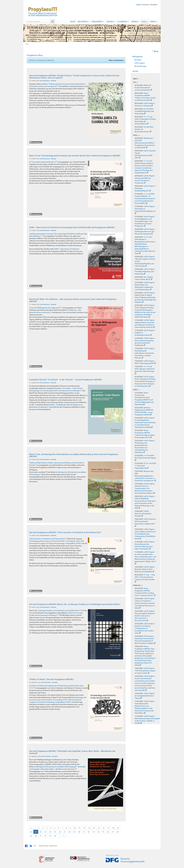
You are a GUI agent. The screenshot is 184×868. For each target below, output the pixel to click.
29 (74, 832)
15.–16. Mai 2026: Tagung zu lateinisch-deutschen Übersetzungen (145, 369)
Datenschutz (43, 846)
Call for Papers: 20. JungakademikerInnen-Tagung (145, 696)
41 (41, 836)
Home (73, 21)
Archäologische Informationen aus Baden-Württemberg (54, 767)
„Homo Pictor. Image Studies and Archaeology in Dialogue (56, 614)
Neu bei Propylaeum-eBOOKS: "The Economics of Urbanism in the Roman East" (65, 532)
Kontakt (154, 4)
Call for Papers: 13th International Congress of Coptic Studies (145, 671)
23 (45, 832)
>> (64, 836)
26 (60, 832)
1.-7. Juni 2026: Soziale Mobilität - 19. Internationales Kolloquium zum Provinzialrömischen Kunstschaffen (145, 198)
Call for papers (140, 63)
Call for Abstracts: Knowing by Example (143, 513)
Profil (154, 21)
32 (89, 832)
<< (31, 828)
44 (55, 836)
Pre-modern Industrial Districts (43, 162)
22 (41, 832)
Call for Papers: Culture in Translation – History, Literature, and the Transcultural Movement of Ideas (145, 603)
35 (103, 832)
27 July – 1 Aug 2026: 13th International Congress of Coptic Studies (145, 577)
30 (79, 832)
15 (99, 828)
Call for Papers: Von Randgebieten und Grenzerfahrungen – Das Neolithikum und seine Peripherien (145, 221)
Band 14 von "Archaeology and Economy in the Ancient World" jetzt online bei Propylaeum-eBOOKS (75, 155)
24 (50, 832)
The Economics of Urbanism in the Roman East (47, 539)
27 (65, 832)
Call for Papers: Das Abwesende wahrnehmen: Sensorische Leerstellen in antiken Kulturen (145, 353)
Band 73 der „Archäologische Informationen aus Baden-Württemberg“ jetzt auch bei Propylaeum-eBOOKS (74, 455)
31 (84, 832)
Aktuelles (53, 81)
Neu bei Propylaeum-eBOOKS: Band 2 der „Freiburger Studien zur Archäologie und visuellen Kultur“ (75, 604)
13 (89, 828)
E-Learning (123, 21)
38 (118, 832)
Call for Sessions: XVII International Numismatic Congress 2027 (145, 521)
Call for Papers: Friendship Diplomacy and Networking (145, 271)
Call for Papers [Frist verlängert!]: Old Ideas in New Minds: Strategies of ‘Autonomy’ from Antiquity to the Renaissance (145, 381)
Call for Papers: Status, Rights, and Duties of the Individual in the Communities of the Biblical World (145, 534)
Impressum (53, 846)
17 (108, 828)
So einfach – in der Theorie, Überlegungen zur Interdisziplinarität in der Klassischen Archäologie (56, 389)
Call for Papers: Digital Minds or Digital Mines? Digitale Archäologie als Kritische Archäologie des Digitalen (145, 297)
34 (98, 832)
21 (36, 832)
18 (113, 828)
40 (36, 836)
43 (50, 836)
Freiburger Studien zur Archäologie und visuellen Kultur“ (59, 610)
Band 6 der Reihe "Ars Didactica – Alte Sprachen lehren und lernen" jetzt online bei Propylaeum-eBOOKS (73, 300)
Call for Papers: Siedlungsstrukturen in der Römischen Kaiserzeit (145, 231)
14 (94, 828)
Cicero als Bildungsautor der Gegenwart (45, 308)
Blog (145, 21)
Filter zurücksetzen (116, 60)
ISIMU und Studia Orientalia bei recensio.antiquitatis (143, 87)
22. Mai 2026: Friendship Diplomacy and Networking (144, 111)
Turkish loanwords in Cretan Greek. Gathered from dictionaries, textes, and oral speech (57, 85)
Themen (111, 21)
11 (79, 828)
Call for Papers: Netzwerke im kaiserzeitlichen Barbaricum (145, 209)
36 (108, 832)
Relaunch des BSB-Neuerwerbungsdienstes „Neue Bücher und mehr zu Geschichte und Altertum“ (145, 476)
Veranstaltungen (140, 66)
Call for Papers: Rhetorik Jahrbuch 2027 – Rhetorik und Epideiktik (145, 569)
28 (69, 832)
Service (135, 21)
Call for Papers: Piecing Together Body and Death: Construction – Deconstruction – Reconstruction (145, 616)
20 (31, 832)
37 (113, 832)
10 (75, 828)
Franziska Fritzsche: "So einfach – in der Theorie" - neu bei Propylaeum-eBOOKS (65, 379)
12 (84, 828)
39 (31, 836)
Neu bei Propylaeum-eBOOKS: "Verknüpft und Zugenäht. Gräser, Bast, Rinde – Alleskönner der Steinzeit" (72, 752)
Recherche (84, 21)
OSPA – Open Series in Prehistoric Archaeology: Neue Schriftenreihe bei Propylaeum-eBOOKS (72, 227)
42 (45, 836)
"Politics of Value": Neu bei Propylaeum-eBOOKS (51, 679)
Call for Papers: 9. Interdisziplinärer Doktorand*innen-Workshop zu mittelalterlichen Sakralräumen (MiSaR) (145, 422)
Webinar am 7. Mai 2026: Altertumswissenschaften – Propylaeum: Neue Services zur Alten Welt (145, 143)
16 (103, 828)
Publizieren (98, 21)
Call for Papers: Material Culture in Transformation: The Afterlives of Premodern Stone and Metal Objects (145, 488)
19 (118, 828)
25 (55, 832)
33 (94, 832)
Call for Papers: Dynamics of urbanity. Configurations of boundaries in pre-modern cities (145, 628)
